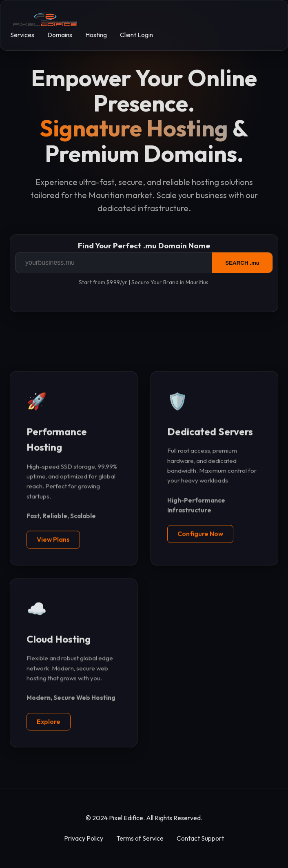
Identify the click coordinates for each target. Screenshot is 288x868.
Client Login (136, 35)
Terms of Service (140, 838)
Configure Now (200, 534)
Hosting (96, 35)
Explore (49, 722)
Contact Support (200, 838)
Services (22, 35)
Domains (60, 35)
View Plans (53, 540)
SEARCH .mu (242, 263)
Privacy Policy (84, 838)
